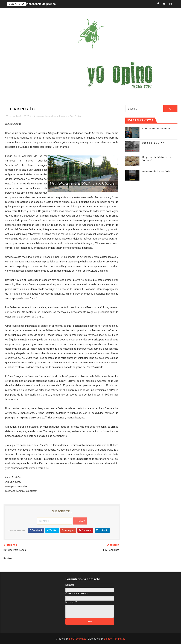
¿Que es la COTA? (153, 143)
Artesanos (39, 116)
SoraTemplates (78, 639)
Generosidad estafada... (157, 171)
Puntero (78, 116)
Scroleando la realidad (157, 129)
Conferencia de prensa (40, 4)
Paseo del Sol (66, 116)
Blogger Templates (115, 639)
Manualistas (52, 116)
